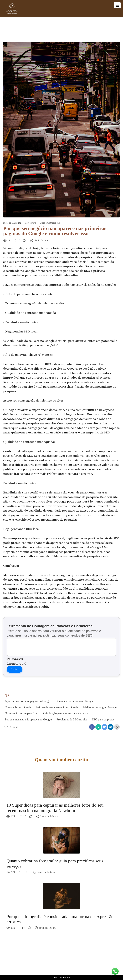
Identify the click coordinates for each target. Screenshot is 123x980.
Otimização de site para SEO (22, 713)
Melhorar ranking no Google (100, 707)
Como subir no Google (18, 707)
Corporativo (31, 223)
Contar (15, 669)
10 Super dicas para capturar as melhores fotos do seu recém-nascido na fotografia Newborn (55, 808)
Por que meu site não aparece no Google (28, 719)
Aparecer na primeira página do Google (28, 701)
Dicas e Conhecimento (50, 223)
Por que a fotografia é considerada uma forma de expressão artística (60, 919)
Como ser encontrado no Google (75, 701)
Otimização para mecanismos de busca (66, 713)
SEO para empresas (103, 719)
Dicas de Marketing (12, 223)
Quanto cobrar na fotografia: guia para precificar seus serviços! (55, 864)
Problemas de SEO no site (72, 719)
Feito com (61, 977)
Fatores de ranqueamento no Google (57, 707)
